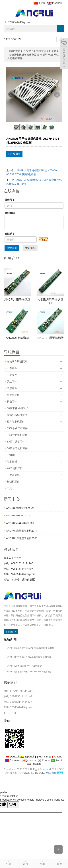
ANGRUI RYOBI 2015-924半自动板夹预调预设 (29, 657)
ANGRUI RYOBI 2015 (18, 515)
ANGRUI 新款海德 (17, 338)
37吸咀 (11, 455)
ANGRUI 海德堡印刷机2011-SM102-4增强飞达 (29, 672)
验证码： (10, 234)
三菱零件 (12, 375)
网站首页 (15, 51)
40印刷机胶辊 (15, 468)
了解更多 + (11, 632)
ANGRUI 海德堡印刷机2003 (22, 538)
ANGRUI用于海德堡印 (51, 302)
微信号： (10, 200)
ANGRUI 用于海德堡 (17, 299)
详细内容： (11, 213)
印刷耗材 (12, 461)
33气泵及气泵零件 (17, 428)
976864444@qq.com (20, 22)
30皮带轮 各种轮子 (18, 408)
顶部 (59, 862)
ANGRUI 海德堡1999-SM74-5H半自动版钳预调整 (30, 648)
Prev (11, 95)
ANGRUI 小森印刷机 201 (20, 523)
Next (57, 95)
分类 (43, 862)
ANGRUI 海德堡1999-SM (20, 508)
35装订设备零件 (16, 441)
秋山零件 (12, 401)
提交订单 (12, 248)
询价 (26, 862)
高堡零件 (12, 388)
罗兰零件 (12, 381)
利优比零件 (13, 395)
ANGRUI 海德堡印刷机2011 (22, 531)
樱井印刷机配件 (16, 421)
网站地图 (51, 773)
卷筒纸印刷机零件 (17, 415)
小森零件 (12, 368)
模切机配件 (13, 482)
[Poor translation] (13, 805)
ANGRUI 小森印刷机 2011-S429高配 (24, 666)
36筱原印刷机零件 (17, 448)
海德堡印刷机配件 (46, 51)
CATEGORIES (12, 39)
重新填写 (30, 248)
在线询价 (14, 154)
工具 (9, 488)
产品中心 (29, 51)
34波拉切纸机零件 (17, 435)
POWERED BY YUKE (34, 773)
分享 (9, 862)
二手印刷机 (13, 475)
